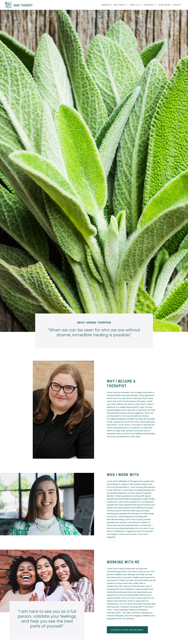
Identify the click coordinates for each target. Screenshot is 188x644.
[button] (122, 5)
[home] (53, 5)
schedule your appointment (129, 630)
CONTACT (177, 5)
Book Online (165, 5)
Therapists (106, 5)
